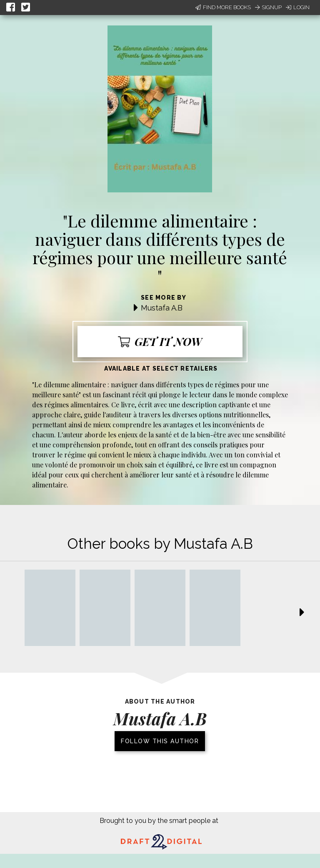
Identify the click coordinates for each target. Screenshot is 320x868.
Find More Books (223, 7)
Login (298, 7)
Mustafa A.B (162, 308)
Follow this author (160, 741)
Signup (268, 7)
